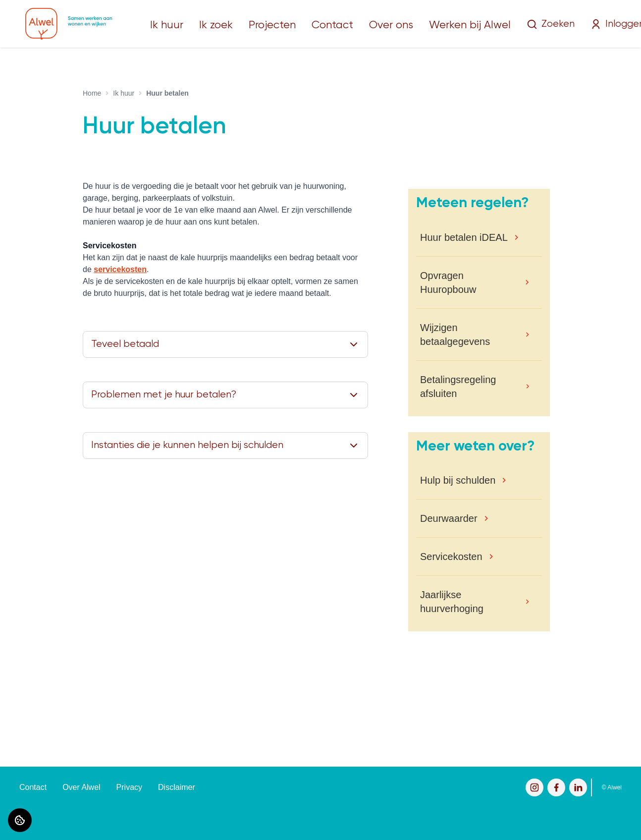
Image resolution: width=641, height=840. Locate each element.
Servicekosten (451, 557)
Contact (332, 25)
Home (92, 93)
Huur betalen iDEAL (464, 237)
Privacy (129, 787)
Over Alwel (81, 787)
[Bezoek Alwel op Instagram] (534, 787)
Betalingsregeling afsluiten (458, 387)
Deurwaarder (449, 518)
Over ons (391, 25)
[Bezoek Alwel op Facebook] (556, 787)
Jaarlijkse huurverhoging (452, 602)
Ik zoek (216, 25)
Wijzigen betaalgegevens (455, 335)
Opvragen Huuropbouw (448, 282)
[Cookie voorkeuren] (20, 820)
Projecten (272, 25)
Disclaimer (177, 787)
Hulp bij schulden (458, 480)
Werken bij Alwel (470, 25)
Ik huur (167, 25)
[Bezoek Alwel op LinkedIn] (578, 787)
